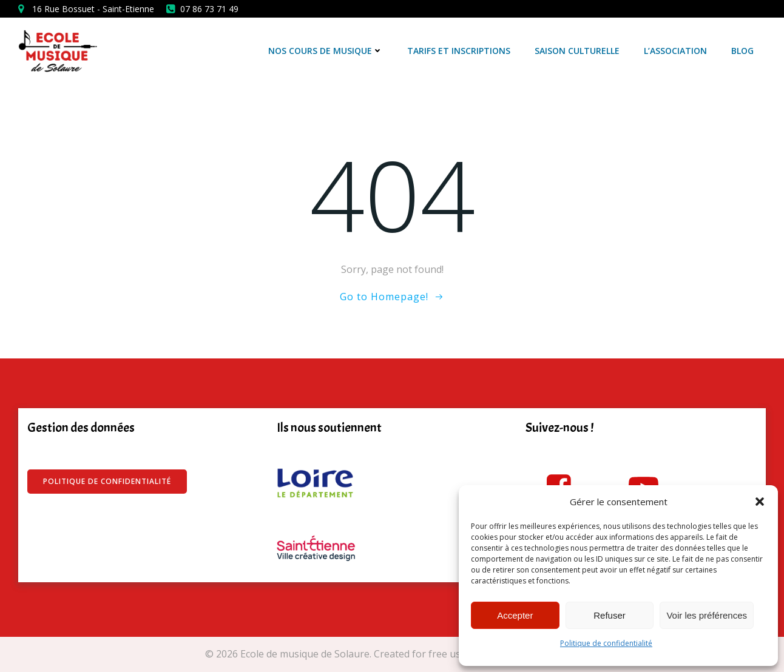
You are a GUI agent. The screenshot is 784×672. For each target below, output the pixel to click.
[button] (760, 502)
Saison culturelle (577, 51)
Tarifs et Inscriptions (459, 51)
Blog (742, 51)
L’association (675, 51)
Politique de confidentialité (606, 643)
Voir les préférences (707, 615)
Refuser (610, 615)
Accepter (515, 615)
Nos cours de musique (326, 51)
